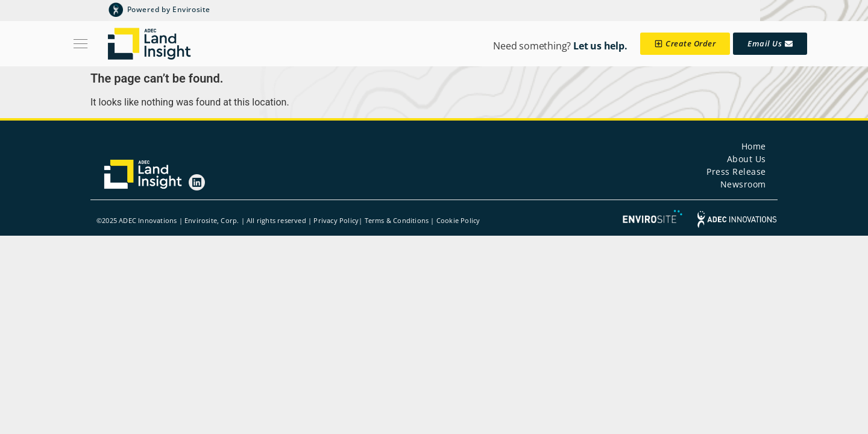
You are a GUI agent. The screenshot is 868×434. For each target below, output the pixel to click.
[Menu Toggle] (80, 44)
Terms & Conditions (397, 220)
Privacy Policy (336, 220)
